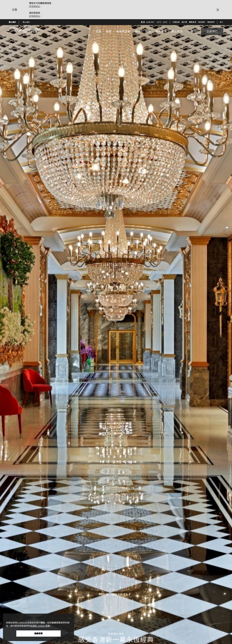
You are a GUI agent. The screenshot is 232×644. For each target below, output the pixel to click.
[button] (27, 22)
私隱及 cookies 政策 (40, 626)
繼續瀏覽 (38, 633)
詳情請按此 (35, 6)
